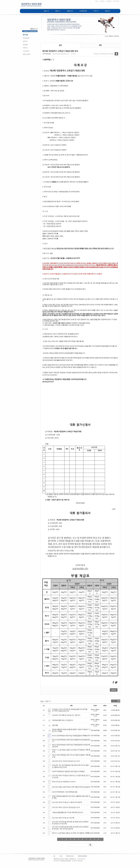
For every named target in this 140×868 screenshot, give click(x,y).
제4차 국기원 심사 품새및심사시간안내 (64, 782)
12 (66, 839)
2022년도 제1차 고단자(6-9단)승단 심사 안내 (66, 761)
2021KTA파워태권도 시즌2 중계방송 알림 (65, 792)
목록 (100, 45)
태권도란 (107, 11)
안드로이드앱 (116, 1)
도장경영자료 (83, 11)
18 (90, 839)
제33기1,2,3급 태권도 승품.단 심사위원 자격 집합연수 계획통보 (71, 833)
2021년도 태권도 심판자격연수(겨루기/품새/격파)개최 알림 (70, 787)
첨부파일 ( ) (48, 60)
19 (94, 839)
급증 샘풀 (55, 725)
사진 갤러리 (26, 51)
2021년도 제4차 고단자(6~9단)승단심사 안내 (66, 807)
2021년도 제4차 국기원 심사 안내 (62, 818)
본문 (60, 45)
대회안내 (25, 48)
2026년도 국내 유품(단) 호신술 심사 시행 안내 (66, 715)
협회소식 (58, 11)
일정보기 (25, 41)
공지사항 (25, 35)
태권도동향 (26, 38)
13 (70, 839)
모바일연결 (109, 1)
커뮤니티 (96, 11)
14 (74, 839)
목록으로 (114, 690)
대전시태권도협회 (47, 54)
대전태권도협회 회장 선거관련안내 (62, 720)
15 (78, 839)
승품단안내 (70, 11)
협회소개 (46, 11)
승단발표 (25, 45)
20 (98, 839)
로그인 (97, 1)
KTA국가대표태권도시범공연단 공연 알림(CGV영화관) (68, 771)
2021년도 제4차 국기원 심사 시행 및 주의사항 (66, 802)
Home (106, 36)
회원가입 (102, 1)
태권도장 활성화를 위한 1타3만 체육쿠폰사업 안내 (67, 812)
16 (82, 839)
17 (86, 839)
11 (62, 839)
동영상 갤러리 (27, 54)
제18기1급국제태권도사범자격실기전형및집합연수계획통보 (70, 736)
